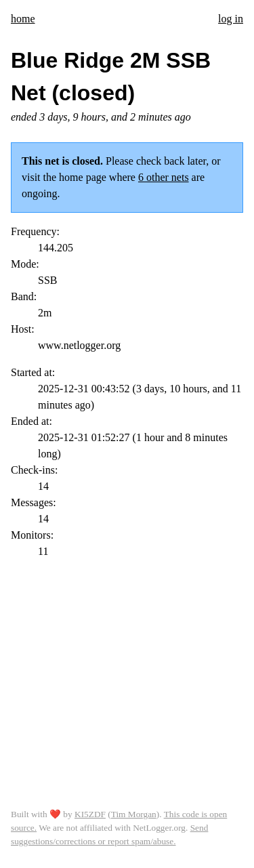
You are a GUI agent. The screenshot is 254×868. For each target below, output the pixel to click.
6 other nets (164, 177)
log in (231, 19)
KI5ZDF (90, 814)
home (23, 19)
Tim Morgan (134, 814)
